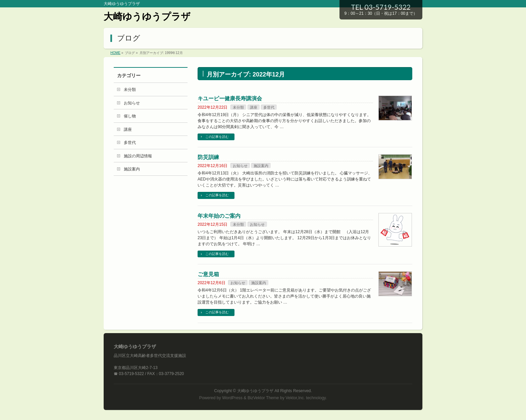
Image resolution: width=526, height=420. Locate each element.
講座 (254, 107)
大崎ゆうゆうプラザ (147, 17)
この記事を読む (217, 137)
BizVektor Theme (263, 398)
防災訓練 (208, 157)
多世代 (269, 107)
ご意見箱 (208, 274)
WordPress (232, 398)
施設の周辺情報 (138, 156)
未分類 (238, 107)
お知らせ (240, 166)
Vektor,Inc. (295, 398)
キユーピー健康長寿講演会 (230, 98)
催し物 (130, 116)
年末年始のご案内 (219, 216)
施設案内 (261, 166)
